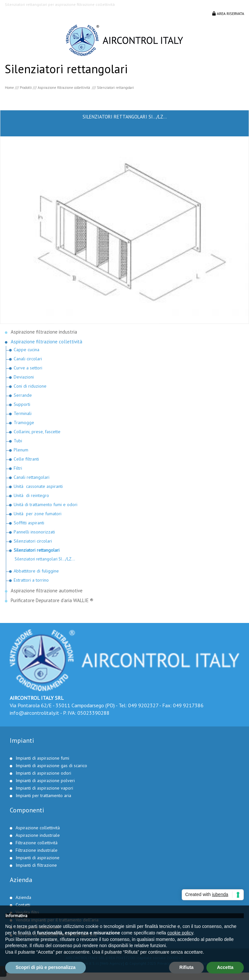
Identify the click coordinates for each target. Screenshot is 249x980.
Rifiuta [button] (187, 967)
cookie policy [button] (180, 933)
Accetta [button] (225, 967)
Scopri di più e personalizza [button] (46, 967)
